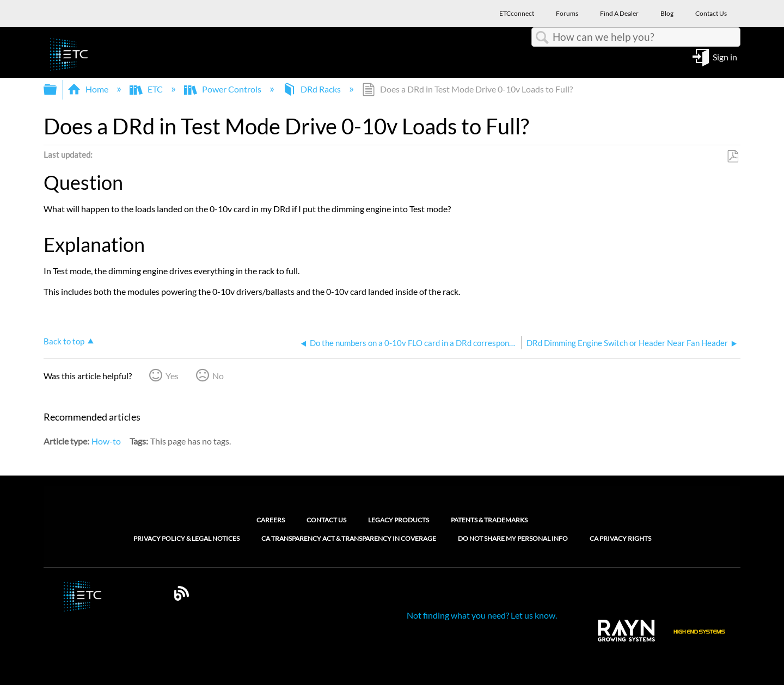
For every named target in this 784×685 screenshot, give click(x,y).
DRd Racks (313, 89)
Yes (172, 376)
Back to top (64, 341)
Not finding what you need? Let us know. (482, 615)
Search (542, 38)
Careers (271, 520)
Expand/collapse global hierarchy (57, 90)
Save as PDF (733, 157)
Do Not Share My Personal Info (513, 539)
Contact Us (326, 520)
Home (89, 89)
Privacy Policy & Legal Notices (186, 539)
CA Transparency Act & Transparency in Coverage (349, 539)
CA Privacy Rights (620, 539)
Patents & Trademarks (489, 520)
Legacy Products (399, 520)
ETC (147, 89)
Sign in (725, 56)
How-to (106, 441)
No (218, 376)
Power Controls (223, 89)
